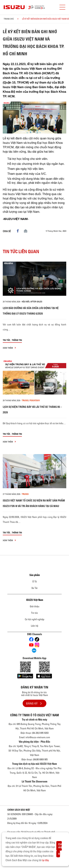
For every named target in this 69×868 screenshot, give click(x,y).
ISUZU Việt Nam (35, 600)
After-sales (36, 302)
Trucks (25, 400)
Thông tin (17, 340)
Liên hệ (35, 626)
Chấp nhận (60, 846)
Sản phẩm (35, 575)
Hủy (59, 854)
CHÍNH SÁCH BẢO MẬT (19, 810)
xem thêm (9, 348)
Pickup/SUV (35, 400)
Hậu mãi (26, 302)
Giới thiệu (35, 606)
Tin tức (6, 340)
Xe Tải (34, 588)
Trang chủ (9, 19)
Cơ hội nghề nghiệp (35, 619)
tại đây (45, 860)
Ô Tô (35, 581)
